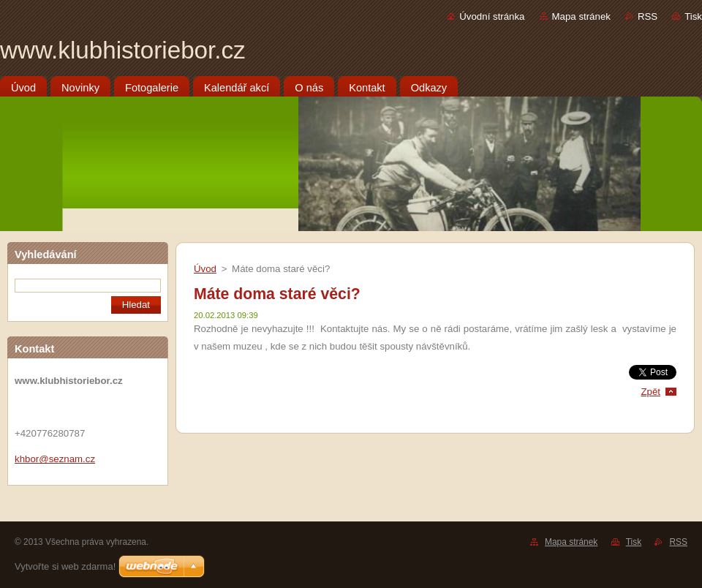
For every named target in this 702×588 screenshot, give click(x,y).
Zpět (650, 392)
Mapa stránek (581, 16)
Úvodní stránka (492, 16)
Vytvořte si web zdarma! (65, 566)
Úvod (205, 269)
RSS (648, 16)
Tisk (693, 16)
